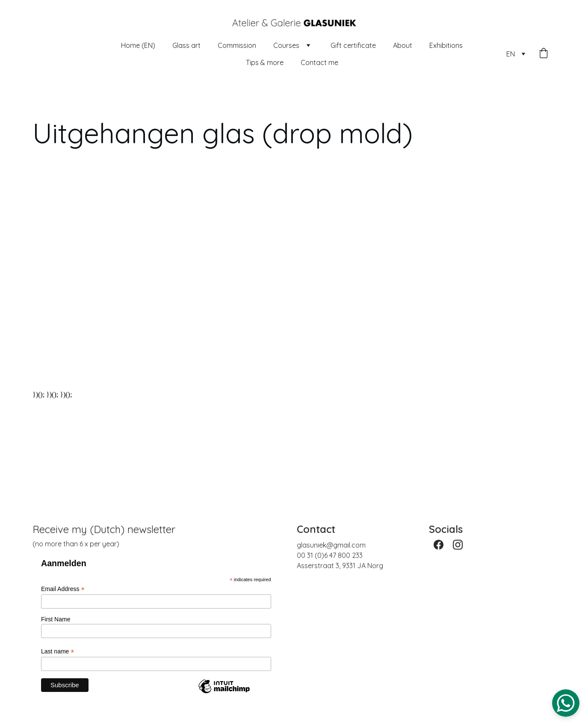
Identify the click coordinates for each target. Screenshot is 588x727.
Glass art (186, 45)
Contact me (319, 62)
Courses (286, 45)
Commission (237, 45)
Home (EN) (138, 45)
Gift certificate (353, 45)
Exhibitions (446, 45)
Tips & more (265, 62)
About (403, 45)
